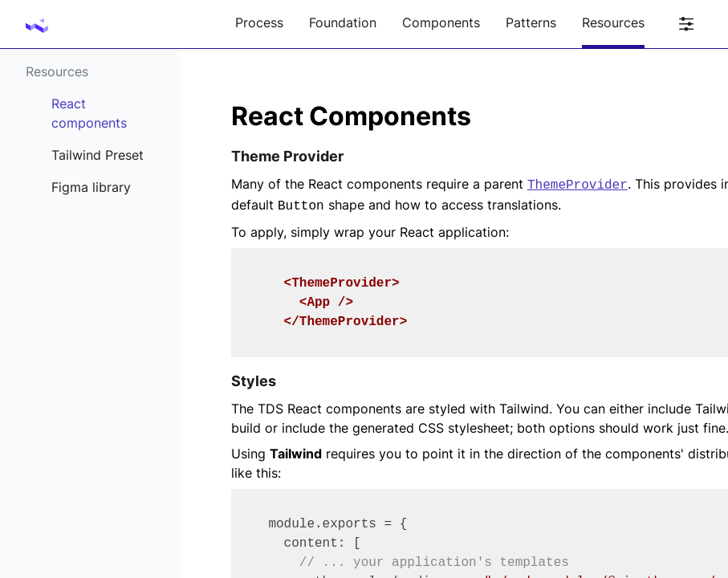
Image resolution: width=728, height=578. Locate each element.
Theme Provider (287, 156)
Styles (254, 381)
